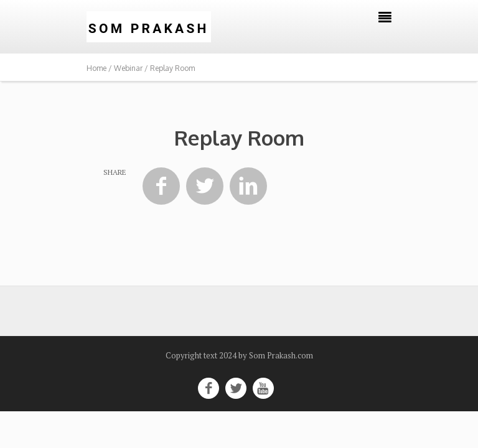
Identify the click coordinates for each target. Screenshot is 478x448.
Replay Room (239, 138)
